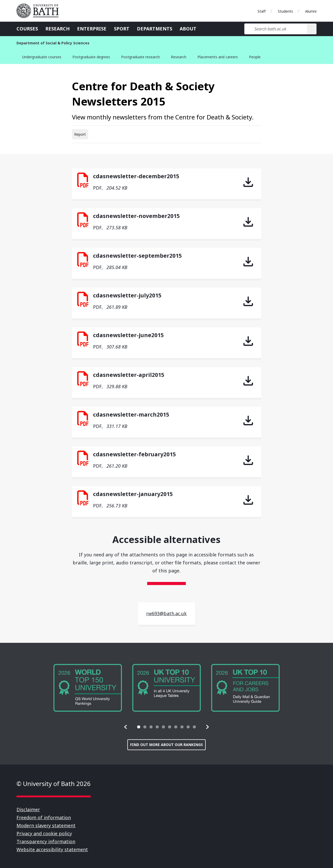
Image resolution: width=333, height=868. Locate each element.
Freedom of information (44, 817)
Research (57, 29)
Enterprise (92, 29)
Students (285, 11)
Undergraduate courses (42, 57)
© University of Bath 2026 (54, 784)
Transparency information (46, 841)
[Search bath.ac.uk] (276, 29)
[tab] (139, 727)
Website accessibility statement (52, 849)
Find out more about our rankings (166, 745)
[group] (88, 688)
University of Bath (40, 11)
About (188, 29)
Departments (155, 29)
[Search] (312, 29)
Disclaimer (28, 809)
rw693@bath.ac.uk (166, 613)
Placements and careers (218, 57)
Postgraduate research (140, 57)
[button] (126, 727)
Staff (262, 11)
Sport (122, 29)
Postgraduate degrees (91, 57)
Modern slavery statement (46, 825)
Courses (27, 29)
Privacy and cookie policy (44, 833)
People (255, 57)
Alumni (311, 11)
